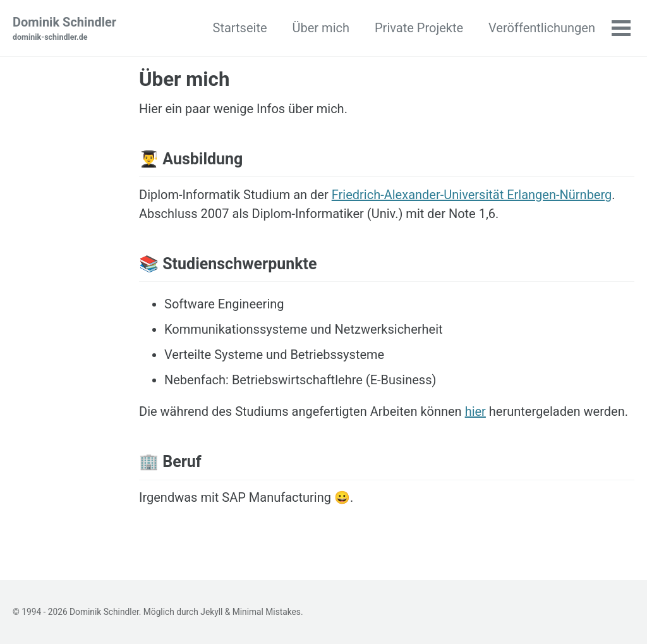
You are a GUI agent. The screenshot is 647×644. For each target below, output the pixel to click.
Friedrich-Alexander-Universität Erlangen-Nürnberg (472, 195)
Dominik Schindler (64, 29)
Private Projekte (419, 28)
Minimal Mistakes (267, 612)
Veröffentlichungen (542, 28)
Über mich (321, 28)
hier (475, 411)
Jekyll (211, 612)
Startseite (240, 28)
